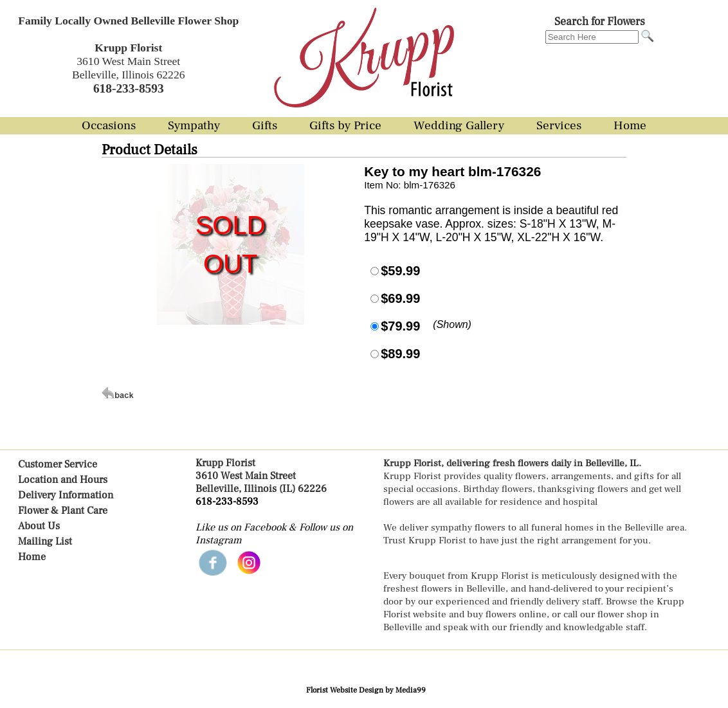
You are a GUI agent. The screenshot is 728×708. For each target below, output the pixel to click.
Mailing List (45, 541)
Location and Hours (63, 480)
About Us (39, 526)
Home (32, 557)
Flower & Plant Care (63, 511)
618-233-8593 (227, 502)
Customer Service (58, 464)
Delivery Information (66, 495)
